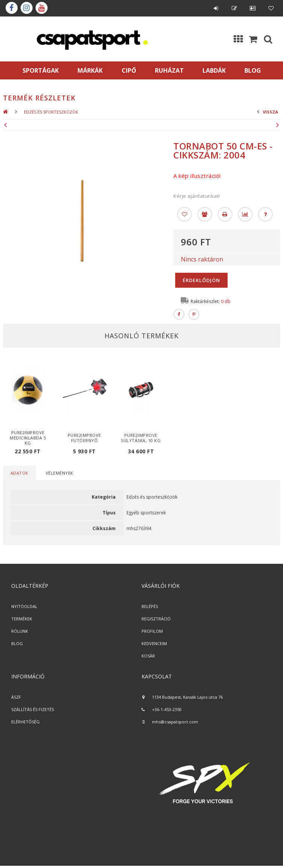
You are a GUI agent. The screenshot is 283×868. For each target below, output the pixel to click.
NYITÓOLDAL (24, 606)
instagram (27, 8)
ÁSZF (16, 697)
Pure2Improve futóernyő (84, 438)
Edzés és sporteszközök (51, 112)
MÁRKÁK (90, 70)
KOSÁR (148, 656)
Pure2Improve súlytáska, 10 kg (141, 438)
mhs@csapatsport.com (175, 722)
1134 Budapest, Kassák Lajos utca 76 (187, 697)
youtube (42, 8)
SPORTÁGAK (41, 70)
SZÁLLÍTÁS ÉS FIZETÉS (33, 709)
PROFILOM (152, 631)
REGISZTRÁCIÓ (156, 619)
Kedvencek (271, 8)
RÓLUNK (20, 631)
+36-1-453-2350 (167, 709)
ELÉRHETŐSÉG (25, 722)
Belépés (216, 8)
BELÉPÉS (150, 606)
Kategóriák (238, 39)
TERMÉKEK (22, 619)
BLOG (17, 643)
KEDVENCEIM (154, 643)
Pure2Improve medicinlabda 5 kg (28, 438)
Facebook (12, 8)
